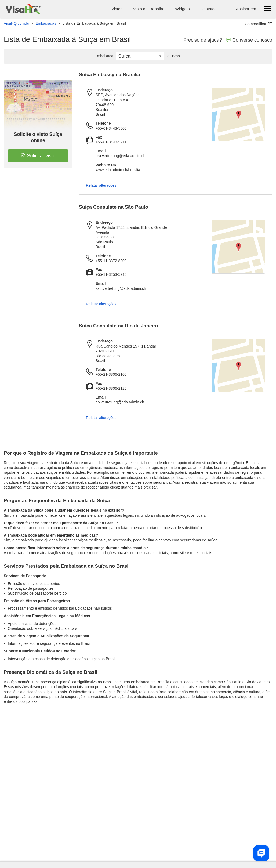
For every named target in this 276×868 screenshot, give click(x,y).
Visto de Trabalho (149, 9)
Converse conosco (249, 40)
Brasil (173, 56)
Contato (207, 9)
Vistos (117, 9)
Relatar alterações (101, 185)
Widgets (182, 9)
